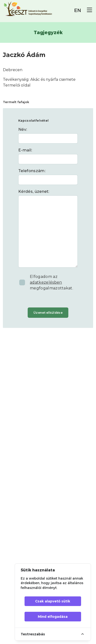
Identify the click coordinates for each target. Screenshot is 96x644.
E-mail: (25, 150)
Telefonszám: (32, 171)
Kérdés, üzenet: (34, 191)
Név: (23, 129)
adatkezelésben (46, 282)
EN (78, 10)
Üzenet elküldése (48, 313)
